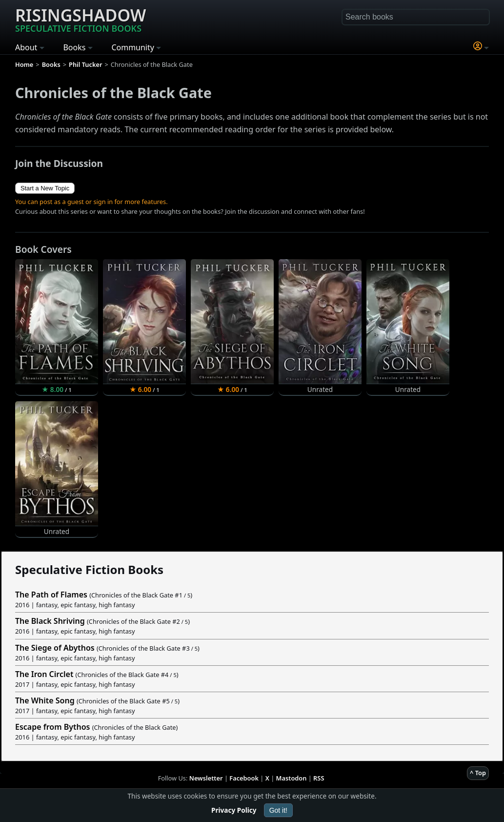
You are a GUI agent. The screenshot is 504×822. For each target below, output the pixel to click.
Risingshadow (81, 19)
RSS (319, 778)
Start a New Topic (45, 188)
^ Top (478, 773)
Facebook (244, 778)
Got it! (278, 810)
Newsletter (206, 778)
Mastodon (292, 778)
